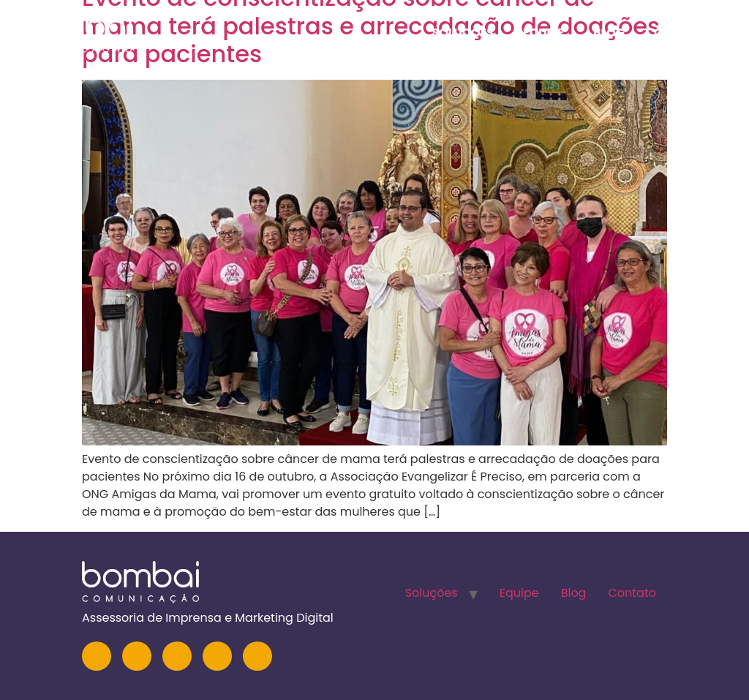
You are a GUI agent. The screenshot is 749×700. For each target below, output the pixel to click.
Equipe (543, 33)
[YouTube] (177, 656)
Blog (609, 33)
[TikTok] (257, 656)
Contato (683, 33)
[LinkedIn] (137, 656)
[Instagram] (97, 656)
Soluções (463, 33)
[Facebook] (217, 656)
